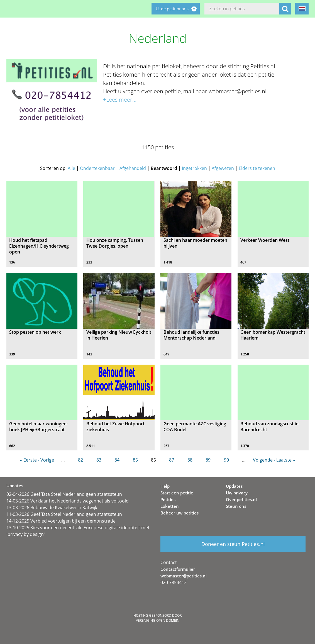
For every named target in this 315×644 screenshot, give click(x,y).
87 (172, 460)
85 (135, 460)
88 (190, 460)
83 (99, 460)
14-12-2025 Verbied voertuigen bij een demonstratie (61, 521)
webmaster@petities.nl (184, 576)
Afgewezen (223, 168)
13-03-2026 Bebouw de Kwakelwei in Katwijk (52, 508)
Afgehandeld (133, 168)
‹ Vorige (46, 460)
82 (80, 460)
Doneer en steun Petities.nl (233, 544)
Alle (71, 168)
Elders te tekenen (257, 168)
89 (208, 460)
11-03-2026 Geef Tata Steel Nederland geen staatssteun (64, 514)
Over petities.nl (241, 499)
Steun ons (236, 506)
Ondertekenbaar (97, 168)
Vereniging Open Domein (158, 620)
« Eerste (28, 460)
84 (117, 460)
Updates (234, 486)
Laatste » (286, 460)
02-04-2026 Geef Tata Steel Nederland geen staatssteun (64, 494)
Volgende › (264, 460)
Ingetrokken (194, 168)
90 (226, 460)
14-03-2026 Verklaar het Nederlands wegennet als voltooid (68, 501)
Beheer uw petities (180, 513)
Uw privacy (237, 493)
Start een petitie (177, 493)
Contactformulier (178, 569)
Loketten (170, 506)
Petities (168, 499)
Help (165, 486)
